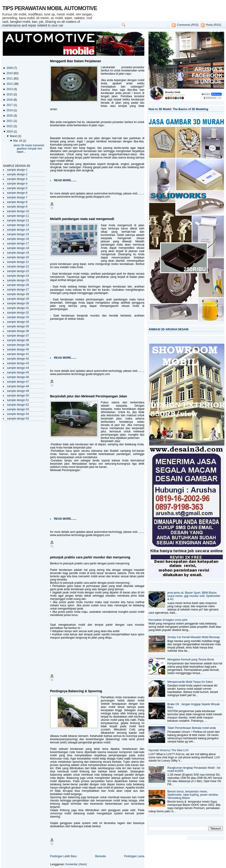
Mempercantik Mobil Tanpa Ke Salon (190, 682)
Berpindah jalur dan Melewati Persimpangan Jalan (89, 396)
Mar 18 (18, 141)
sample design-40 (18, 349)
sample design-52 (18, 405)
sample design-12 (18, 220)
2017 (10, 105)
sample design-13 (18, 225)
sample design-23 (18, 271)
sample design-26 (18, 285)
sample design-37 (18, 336)
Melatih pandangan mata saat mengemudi (82, 219)
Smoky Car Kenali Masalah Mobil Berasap (194, 637)
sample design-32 (18, 313)
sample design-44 (18, 368)
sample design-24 (18, 276)
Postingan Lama (134, 856)
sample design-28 (18, 294)
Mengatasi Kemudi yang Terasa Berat (191, 660)
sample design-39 (18, 345)
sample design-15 (18, 234)
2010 (10, 73)
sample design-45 (18, 372)
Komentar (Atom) (76, 864)
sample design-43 (18, 363)
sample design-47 (18, 382)
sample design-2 (17, 174)
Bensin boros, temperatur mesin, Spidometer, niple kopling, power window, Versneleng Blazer (193, 795)
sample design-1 (17, 170)
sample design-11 (18, 216)
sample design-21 (18, 262)
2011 (10, 79)
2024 (10, 132)
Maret (14, 136)
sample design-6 (17, 193)
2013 (10, 89)
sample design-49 (18, 391)
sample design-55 (18, 419)
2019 (10, 110)
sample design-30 (18, 303)
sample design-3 (17, 179)
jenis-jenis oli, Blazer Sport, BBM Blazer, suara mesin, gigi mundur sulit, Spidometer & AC (194, 596)
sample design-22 (18, 267)
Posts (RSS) (214, 25)
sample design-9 (17, 207)
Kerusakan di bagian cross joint (168, 620)
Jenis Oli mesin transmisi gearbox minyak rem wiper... (29, 149)
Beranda (101, 856)
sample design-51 (18, 400)
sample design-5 (17, 188)
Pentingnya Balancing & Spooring (76, 691)
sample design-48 (18, 386)
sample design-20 (18, 257)
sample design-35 (18, 326)
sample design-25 (18, 280)
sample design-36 (18, 331)
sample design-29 (18, 299)
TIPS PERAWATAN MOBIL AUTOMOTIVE (50, 8)
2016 (10, 100)
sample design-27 (18, 290)
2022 (10, 126)
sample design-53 (18, 409)
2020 (10, 116)
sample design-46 (18, 377)
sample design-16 (18, 239)
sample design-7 (17, 197)
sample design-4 (17, 184)
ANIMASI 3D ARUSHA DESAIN (168, 329)
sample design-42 (18, 359)
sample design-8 (17, 202)
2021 (10, 121)
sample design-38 (18, 340)
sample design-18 (18, 248)
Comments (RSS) (188, 25)
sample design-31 (18, 308)
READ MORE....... (65, 180)
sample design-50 (18, 396)
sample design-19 (18, 253)
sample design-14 (18, 230)
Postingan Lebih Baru (63, 856)
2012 (10, 84)
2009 (10, 68)
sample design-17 (18, 243)
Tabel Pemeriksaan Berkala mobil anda (192, 728)
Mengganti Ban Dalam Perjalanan (76, 61)
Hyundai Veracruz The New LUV (169, 750)
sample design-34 (18, 322)
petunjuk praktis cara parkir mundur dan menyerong (90, 557)
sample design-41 (18, 354)
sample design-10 (18, 211)
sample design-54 (18, 414)
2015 (10, 94)
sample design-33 (18, 317)
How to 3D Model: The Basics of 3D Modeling (178, 109)
